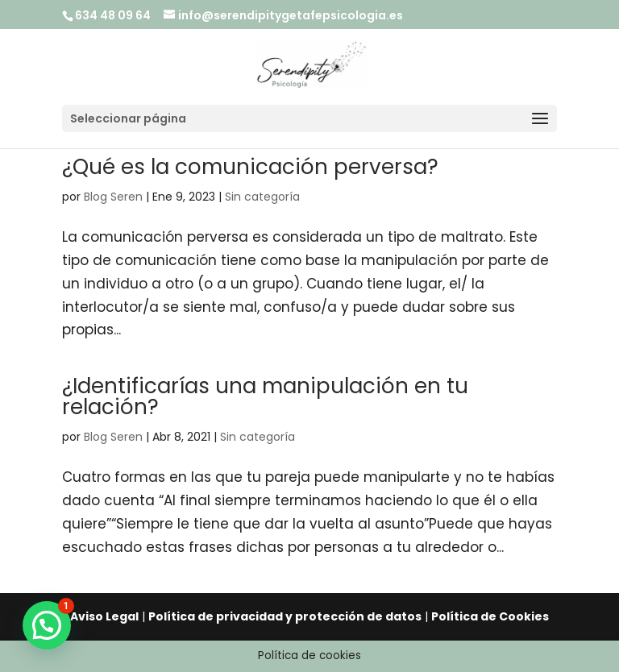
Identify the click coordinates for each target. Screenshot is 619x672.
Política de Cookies (490, 616)
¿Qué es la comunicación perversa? (250, 167)
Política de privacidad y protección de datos (285, 616)
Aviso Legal (104, 616)
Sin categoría (262, 197)
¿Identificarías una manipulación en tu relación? (265, 396)
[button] (47, 625)
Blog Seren (113, 197)
